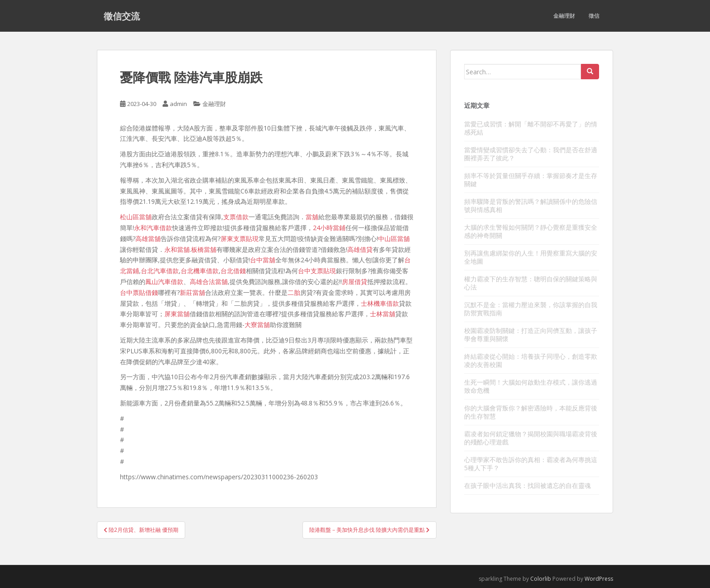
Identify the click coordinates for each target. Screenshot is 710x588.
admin (178, 104)
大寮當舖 (257, 325)
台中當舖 (263, 260)
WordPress (599, 579)
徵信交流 (122, 16)
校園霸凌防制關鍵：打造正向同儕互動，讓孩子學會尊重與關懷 (531, 335)
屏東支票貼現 (240, 239)
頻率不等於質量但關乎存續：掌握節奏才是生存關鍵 (531, 180)
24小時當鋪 (329, 228)
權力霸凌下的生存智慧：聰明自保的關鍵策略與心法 (531, 283)
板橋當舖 (204, 249)
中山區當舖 (394, 239)
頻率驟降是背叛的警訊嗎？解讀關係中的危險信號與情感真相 (531, 205)
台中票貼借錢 (139, 292)
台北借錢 (233, 271)
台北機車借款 (200, 271)
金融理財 (564, 16)
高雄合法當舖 (209, 282)
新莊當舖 (192, 292)
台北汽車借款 (160, 271)
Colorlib (541, 579)
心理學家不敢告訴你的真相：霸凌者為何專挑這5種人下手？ (531, 464)
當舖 (312, 217)
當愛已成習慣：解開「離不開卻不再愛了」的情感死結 (531, 128)
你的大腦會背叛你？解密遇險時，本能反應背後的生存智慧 (531, 412)
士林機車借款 (380, 303)
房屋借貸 (355, 282)
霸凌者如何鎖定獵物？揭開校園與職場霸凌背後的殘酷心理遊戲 (531, 438)
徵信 (594, 16)
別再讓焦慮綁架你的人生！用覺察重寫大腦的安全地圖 (531, 257)
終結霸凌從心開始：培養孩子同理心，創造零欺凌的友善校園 (531, 360)
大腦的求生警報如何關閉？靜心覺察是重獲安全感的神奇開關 (531, 231)
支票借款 (236, 217)
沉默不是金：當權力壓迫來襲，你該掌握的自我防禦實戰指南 (531, 309)
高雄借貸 (360, 249)
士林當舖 (383, 314)
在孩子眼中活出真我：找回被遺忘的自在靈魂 (528, 485)
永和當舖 (177, 249)
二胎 (294, 292)
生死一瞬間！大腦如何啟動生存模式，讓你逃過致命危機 (531, 386)
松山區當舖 (136, 217)
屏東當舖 (177, 314)
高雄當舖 (148, 239)
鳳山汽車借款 (164, 282)
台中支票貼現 (317, 271)
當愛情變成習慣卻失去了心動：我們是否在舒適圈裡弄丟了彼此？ (531, 154)
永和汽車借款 (153, 228)
